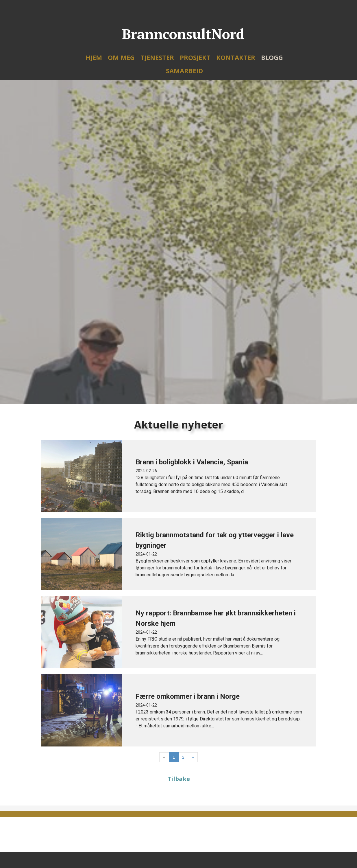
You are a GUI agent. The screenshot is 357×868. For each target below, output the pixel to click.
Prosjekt (195, 57)
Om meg (121, 57)
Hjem (94, 57)
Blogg (272, 57)
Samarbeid (184, 71)
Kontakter (236, 57)
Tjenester (157, 57)
